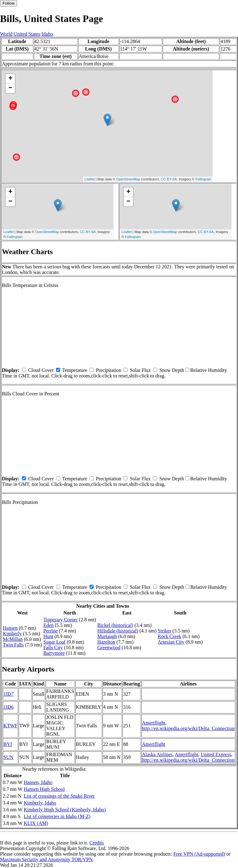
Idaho (47, 34)
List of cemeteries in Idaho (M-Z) (57, 816)
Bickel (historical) (115, 625)
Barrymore (54, 653)
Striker (165, 631)
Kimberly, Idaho (40, 803)
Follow (9, 3)
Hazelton (106, 642)
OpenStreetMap (128, 179)
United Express (216, 754)
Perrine (51, 631)
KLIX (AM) (36, 823)
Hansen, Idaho (38, 782)
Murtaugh (107, 636)
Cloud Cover (41, 370)
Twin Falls (13, 645)
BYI (8, 744)
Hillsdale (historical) (118, 631)
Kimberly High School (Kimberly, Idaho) (65, 810)
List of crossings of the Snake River (59, 796)
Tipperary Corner (61, 620)
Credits (96, 843)
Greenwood (109, 648)
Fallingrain (203, 179)
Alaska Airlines (157, 754)
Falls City (53, 648)
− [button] (10, 88)
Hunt (48, 636)
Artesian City (171, 642)
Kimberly (12, 634)
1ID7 (9, 694)
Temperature (75, 370)
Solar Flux (140, 370)
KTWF (10, 726)
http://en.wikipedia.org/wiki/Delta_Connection (188, 728)
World (6, 34)
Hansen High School (44, 789)
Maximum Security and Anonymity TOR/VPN (46, 859)
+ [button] (10, 79)
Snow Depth (172, 370)
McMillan (13, 639)
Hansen (10, 628)
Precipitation (108, 370)
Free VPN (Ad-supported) (199, 854)
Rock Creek (170, 636)
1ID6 (9, 707)
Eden (48, 625)
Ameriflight (154, 723)
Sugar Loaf (55, 642)
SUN (8, 757)
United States (27, 34)
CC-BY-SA (169, 179)
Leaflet (90, 179)
